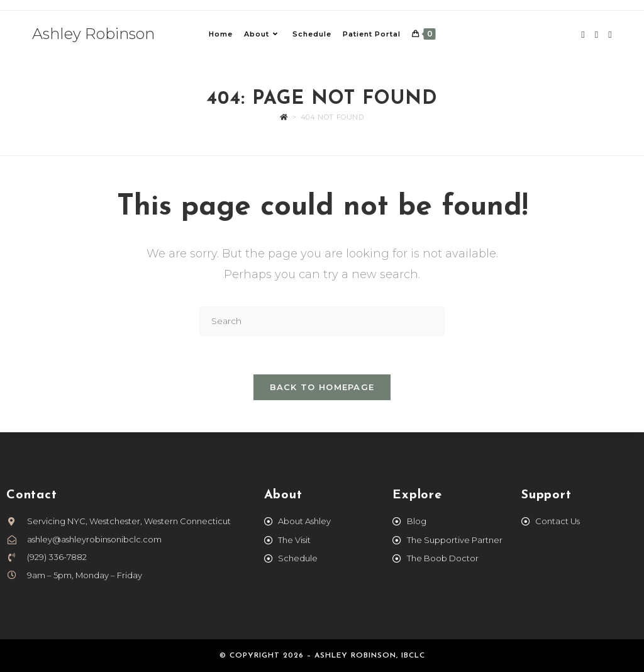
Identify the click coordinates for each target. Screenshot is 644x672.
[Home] (284, 117)
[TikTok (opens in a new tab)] (610, 35)
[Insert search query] (322, 321)
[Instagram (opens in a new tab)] (597, 35)
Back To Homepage (322, 387)
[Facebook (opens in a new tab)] (583, 35)
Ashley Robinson (93, 34)
